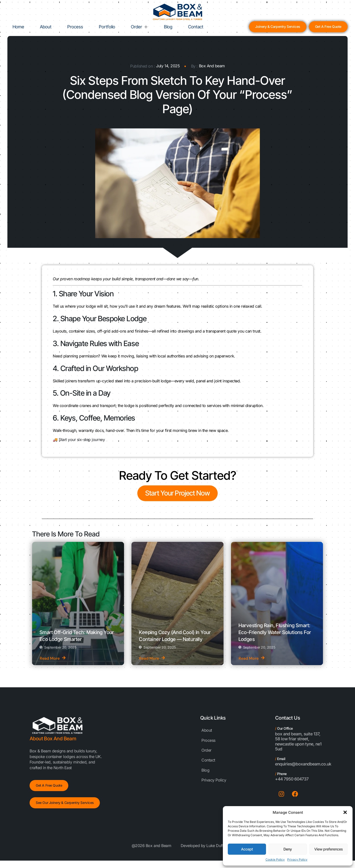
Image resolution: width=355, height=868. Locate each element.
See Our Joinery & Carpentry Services (65, 803)
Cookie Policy (275, 859)
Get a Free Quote (328, 27)
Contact (196, 27)
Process (75, 27)
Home (18, 27)
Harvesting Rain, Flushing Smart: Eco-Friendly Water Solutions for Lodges (275, 633)
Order (140, 27)
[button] (345, 812)
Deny (288, 849)
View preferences (328, 849)
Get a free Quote (49, 786)
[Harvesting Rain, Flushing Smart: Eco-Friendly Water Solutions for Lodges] (277, 603)
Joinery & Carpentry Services (278, 27)
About (46, 27)
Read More (53, 658)
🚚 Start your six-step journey (79, 440)
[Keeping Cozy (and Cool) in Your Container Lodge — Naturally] (177, 603)
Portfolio (107, 27)
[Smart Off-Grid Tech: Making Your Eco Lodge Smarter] (78, 603)
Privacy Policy (297, 859)
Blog (168, 27)
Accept (247, 849)
